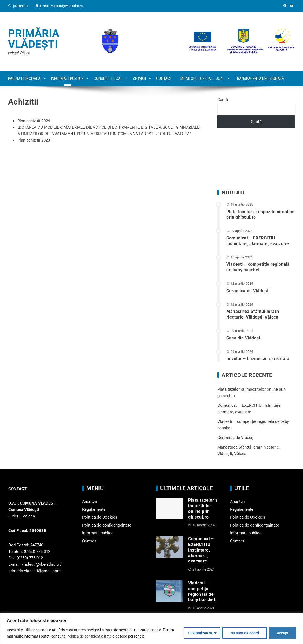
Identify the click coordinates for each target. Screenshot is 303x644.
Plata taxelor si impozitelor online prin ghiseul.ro (203, 508)
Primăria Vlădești (34, 39)
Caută (223, 100)
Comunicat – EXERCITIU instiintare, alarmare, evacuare (258, 241)
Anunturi (90, 501)
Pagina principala (24, 79)
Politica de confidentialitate (89, 636)
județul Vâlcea (19, 53)
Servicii (139, 79)
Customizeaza (200, 633)
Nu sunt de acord (245, 633)
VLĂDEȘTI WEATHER (256, 159)
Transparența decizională (260, 79)
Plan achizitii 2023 (34, 140)
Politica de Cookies (100, 517)
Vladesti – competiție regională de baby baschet (258, 267)
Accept (283, 633)
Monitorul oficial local (202, 79)
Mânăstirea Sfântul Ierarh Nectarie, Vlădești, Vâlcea (253, 314)
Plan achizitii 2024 (34, 121)
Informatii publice (67, 79)
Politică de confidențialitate (107, 525)
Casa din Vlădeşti (244, 338)
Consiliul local (108, 79)
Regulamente (94, 509)
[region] (151, 628)
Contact (164, 79)
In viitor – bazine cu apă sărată (258, 359)
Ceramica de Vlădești (248, 291)
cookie (156, 630)
